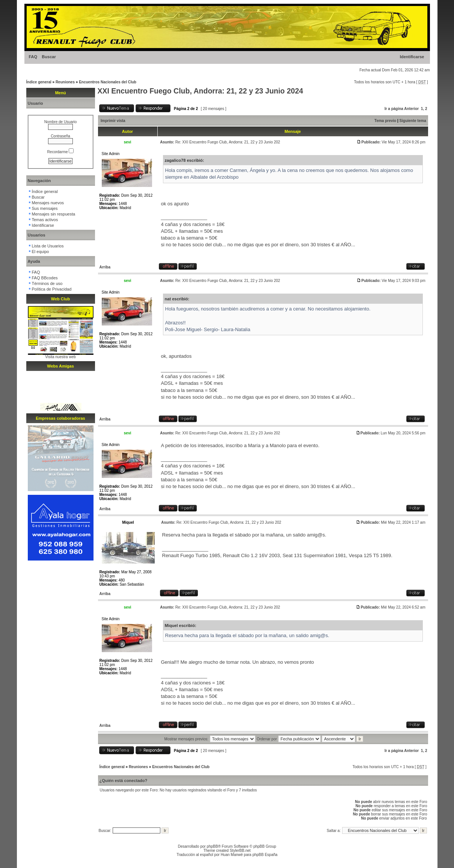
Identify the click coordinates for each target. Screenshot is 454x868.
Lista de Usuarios (48, 246)
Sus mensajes (45, 208)
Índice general (39, 82)
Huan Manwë (232, 855)
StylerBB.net (240, 851)
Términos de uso (47, 283)
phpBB (212, 846)
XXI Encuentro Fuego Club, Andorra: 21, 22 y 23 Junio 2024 (201, 91)
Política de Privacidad (52, 289)
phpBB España (265, 855)
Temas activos (45, 220)
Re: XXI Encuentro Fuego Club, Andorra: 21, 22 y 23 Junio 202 (228, 142)
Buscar (49, 57)
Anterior (411, 109)
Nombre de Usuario (61, 122)
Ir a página (394, 109)
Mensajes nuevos (48, 203)
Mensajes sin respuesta (54, 214)
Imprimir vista (113, 121)
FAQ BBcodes (45, 278)
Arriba (105, 267)
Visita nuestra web (60, 357)
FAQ (33, 57)
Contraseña (60, 136)
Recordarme (61, 152)
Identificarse (412, 57)
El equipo (41, 252)
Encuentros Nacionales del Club (108, 82)
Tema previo (385, 121)
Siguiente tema (413, 121)
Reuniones (65, 82)
